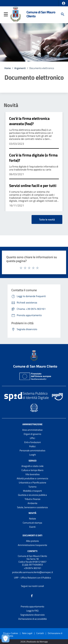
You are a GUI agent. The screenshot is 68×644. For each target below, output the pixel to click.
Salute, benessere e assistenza (32, 507)
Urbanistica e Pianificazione (33, 483)
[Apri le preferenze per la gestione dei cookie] (6, 638)
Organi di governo (32, 434)
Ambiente (33, 503)
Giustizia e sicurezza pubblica (32, 495)
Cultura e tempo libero (32, 470)
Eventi (32, 527)
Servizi (33, 460)
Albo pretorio (32, 541)
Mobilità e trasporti (32, 491)
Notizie (33, 519)
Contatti (32, 551)
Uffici (32, 438)
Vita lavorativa (33, 474)
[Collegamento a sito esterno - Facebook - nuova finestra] (32, 596)
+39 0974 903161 (33, 568)
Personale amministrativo (32, 450)
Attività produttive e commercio (32, 478)
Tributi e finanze (33, 499)
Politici (32, 446)
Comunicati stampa (32, 523)
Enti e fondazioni (33, 442)
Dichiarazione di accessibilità (33, 619)
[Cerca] (63, 14)
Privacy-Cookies (11, 633)
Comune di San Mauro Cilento (41, 14)
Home (8, 68)
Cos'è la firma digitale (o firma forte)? (33, 158)
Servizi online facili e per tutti (33, 186)
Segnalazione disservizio (33, 615)
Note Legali (27, 633)
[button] (64, 3)
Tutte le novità (47, 219)
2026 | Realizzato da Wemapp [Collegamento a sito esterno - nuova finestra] (34, 642)
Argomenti (20, 68)
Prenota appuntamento (32, 606)
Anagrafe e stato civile (33, 466)
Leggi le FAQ (32, 611)
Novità (11, 105)
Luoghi (33, 455)
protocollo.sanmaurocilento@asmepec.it (33, 572)
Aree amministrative (32, 430)
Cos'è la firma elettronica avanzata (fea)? (29, 121)
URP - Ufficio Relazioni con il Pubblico (33, 578)
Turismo (32, 487)
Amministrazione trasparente (33, 545)
